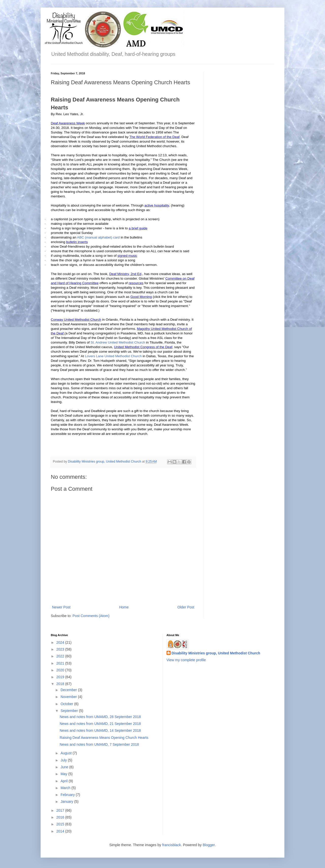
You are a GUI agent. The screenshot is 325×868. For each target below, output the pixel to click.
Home (124, 607)
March (66, 788)
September (70, 711)
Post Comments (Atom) (91, 616)
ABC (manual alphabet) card (98, 237)
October (67, 704)
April (64, 781)
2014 (61, 831)
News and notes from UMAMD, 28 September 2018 (100, 717)
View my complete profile (186, 660)
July (64, 760)
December (69, 690)
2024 (61, 642)
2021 (61, 663)
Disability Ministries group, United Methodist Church (216, 653)
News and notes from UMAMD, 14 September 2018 (100, 730)
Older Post (186, 607)
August (66, 753)
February (68, 795)
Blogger (209, 845)
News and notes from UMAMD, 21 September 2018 (100, 724)
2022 (61, 656)
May (64, 774)
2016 (61, 817)
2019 (61, 677)
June (65, 767)
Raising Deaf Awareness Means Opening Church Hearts (104, 738)
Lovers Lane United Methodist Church (113, 356)
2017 (61, 810)
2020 (61, 670)
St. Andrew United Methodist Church (118, 342)
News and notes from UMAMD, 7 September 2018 (99, 744)
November (69, 697)
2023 (61, 649)
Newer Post (61, 607)
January (67, 802)
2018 (61, 684)
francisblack (172, 845)
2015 (61, 824)
